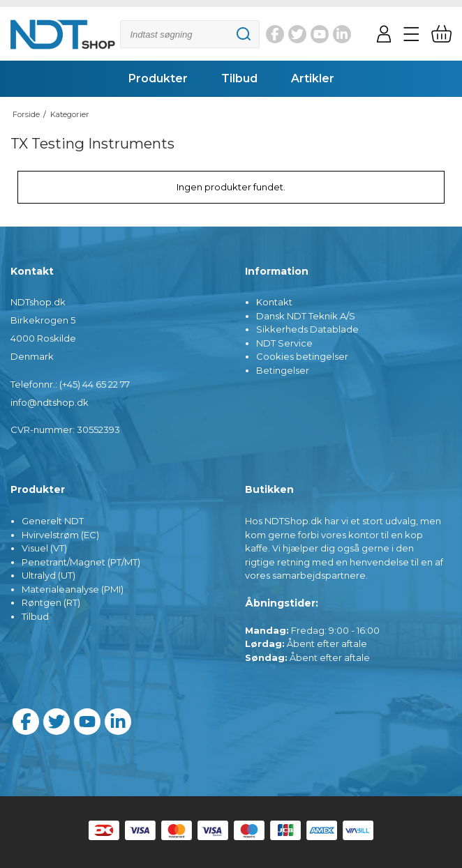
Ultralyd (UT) (49, 575)
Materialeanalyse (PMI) (73, 589)
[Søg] (190, 34)
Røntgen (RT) (51, 602)
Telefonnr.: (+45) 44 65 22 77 (70, 384)
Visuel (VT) (44, 548)
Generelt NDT (53, 521)
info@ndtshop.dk (50, 402)
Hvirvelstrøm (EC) (60, 535)
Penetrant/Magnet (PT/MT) (81, 562)
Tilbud (35, 616)
